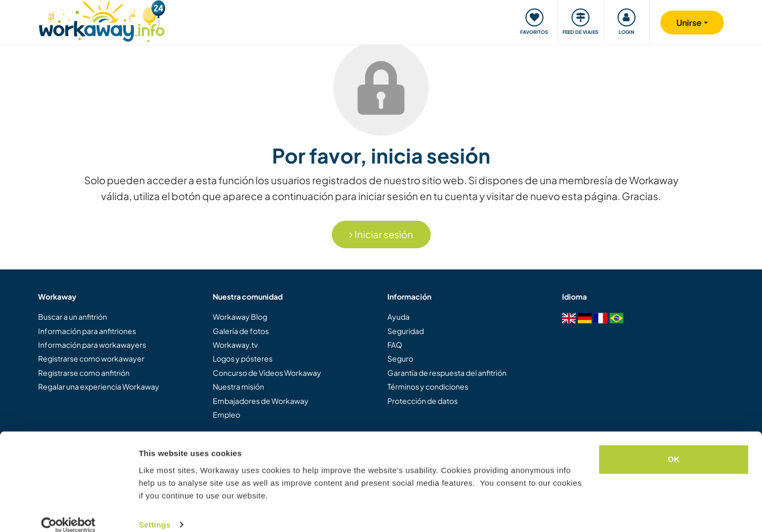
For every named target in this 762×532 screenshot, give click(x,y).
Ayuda (398, 317)
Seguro (400, 358)
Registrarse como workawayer (91, 358)
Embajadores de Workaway (261, 401)
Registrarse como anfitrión (84, 373)
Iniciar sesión (381, 234)
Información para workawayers (92, 345)
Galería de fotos (241, 331)
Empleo (226, 414)
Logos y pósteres (243, 358)
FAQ (395, 345)
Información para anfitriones (87, 331)
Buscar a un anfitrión (72, 317)
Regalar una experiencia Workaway (99, 386)
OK (674, 446)
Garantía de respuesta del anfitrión (447, 373)
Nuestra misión (238, 386)
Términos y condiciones (428, 386)
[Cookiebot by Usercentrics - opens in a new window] (69, 511)
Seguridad (406, 331)
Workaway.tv (235, 345)
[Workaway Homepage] (102, 20)
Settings (155, 511)
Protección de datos (423, 401)
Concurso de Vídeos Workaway (267, 373)
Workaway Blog (240, 317)
